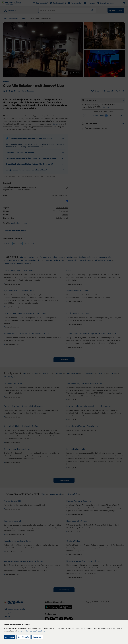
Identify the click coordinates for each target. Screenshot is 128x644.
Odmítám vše (23, 637)
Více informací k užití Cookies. (33, 631)
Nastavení (37, 637)
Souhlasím (10, 637)
